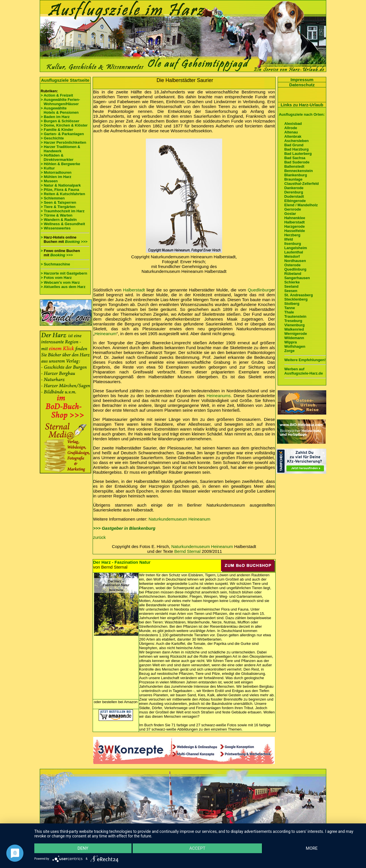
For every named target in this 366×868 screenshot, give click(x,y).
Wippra (291, 342)
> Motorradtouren (56, 172)
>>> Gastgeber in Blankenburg (124, 528)
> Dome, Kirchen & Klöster (64, 125)
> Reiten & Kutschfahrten (63, 194)
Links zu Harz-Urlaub (302, 105)
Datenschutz (302, 85)
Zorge (289, 351)
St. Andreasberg (299, 295)
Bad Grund (294, 145)
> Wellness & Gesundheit (63, 224)
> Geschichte (52, 138)
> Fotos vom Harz (56, 278)
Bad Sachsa (295, 158)
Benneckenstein (299, 171)
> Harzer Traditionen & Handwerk (60, 149)
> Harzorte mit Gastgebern (64, 273)
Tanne (290, 308)
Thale (289, 312)
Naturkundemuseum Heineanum (180, 519)
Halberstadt (134, 290)
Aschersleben (296, 141)
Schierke (292, 282)
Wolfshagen (295, 346)
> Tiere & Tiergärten (58, 207)
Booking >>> (76, 242)
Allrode (291, 128)
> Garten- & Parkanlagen (62, 134)
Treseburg (293, 321)
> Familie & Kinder (57, 130)
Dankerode (294, 188)
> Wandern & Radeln (59, 220)
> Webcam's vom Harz (60, 282)
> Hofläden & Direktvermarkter (57, 157)
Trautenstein (295, 316)
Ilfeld (289, 239)
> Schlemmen (53, 198)
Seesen (291, 291)
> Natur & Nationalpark (61, 185)
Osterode (292, 265)
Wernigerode (296, 334)
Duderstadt (294, 196)
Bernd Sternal (188, 551)
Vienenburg (294, 325)
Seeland (291, 286)
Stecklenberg (296, 299)
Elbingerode (295, 201)
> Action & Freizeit (57, 95)
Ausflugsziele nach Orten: (302, 114)
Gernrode (293, 209)
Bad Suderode (297, 162)
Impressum (302, 80)
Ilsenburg (293, 244)
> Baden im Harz (55, 117)
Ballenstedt (294, 166)
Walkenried (294, 329)
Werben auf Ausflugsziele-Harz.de (304, 371)
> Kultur (48, 168)
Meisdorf (292, 256)
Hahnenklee (295, 218)
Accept (197, 848)
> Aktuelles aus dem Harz (63, 287)
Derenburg (294, 192)
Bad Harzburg (296, 149)
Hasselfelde (295, 231)
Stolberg (292, 304)
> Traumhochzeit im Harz (63, 211)
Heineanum (106, 334)
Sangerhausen (297, 278)
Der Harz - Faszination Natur (122, 562)
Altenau (291, 132)
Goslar (290, 214)
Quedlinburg (259, 290)
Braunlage (293, 179)
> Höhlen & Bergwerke (60, 164)
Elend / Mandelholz (301, 205)
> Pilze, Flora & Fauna (60, 190)
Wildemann (294, 338)
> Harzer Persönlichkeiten (63, 142)
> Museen (49, 181)
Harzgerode (295, 226)
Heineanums (218, 396)
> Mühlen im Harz (56, 177)
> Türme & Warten (56, 215)
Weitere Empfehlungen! (305, 360)
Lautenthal (294, 252)
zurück (100, 537)
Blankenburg (296, 175)
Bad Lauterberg (298, 154)
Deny (83, 848)
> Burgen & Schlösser (60, 121)
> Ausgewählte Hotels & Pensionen (60, 110)
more (312, 848)
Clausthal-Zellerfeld (302, 184)
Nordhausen (295, 261)
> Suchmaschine (55, 264)
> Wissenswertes (56, 228)
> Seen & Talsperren (58, 202)
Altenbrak (293, 136)
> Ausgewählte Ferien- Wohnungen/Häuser (61, 102)
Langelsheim (296, 248)
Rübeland (293, 274)
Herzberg (292, 235)
